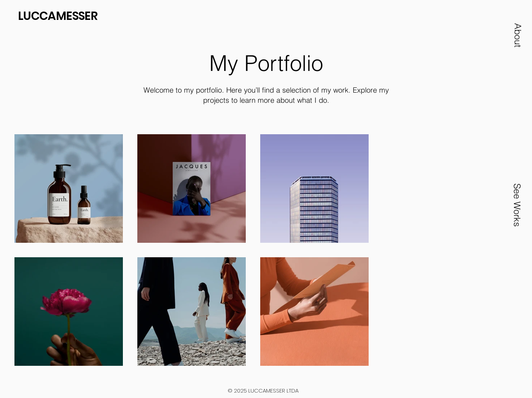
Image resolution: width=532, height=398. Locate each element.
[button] (518, 35)
